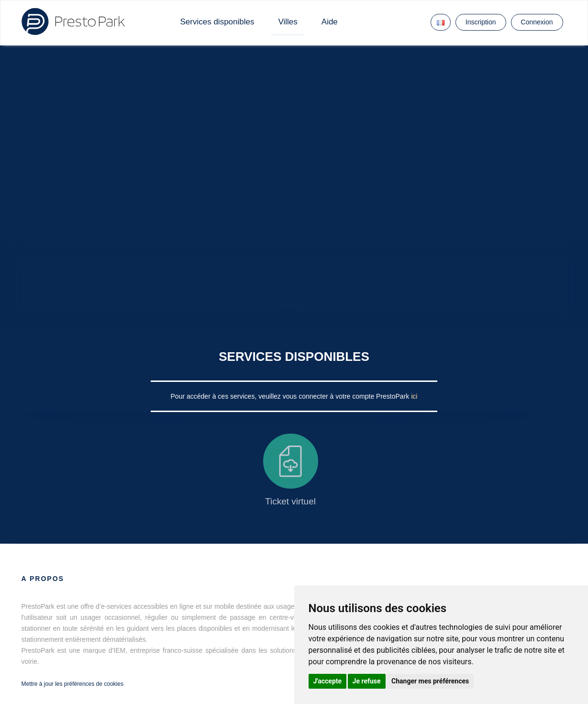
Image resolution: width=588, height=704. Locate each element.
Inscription (481, 22)
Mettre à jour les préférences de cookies (72, 684)
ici (414, 396)
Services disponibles (217, 22)
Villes (288, 22)
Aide (330, 22)
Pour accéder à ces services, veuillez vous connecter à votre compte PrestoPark (291, 396)
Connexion (537, 22)
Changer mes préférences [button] (430, 681)
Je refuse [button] (367, 681)
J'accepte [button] (328, 681)
